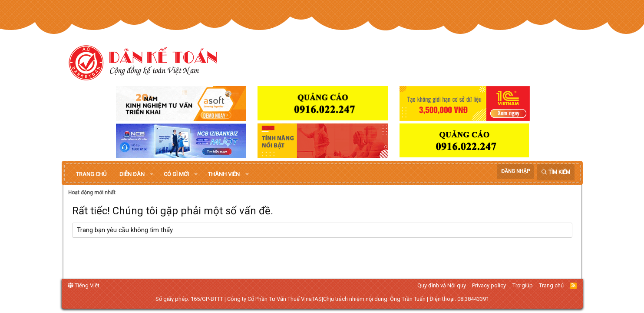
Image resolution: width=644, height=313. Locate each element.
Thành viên (224, 174)
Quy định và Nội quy (442, 285)
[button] (152, 174)
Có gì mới (176, 174)
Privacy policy (489, 285)
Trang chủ (91, 174)
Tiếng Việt (84, 285)
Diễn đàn (132, 174)
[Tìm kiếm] (556, 172)
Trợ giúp (523, 285)
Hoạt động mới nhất (92, 193)
